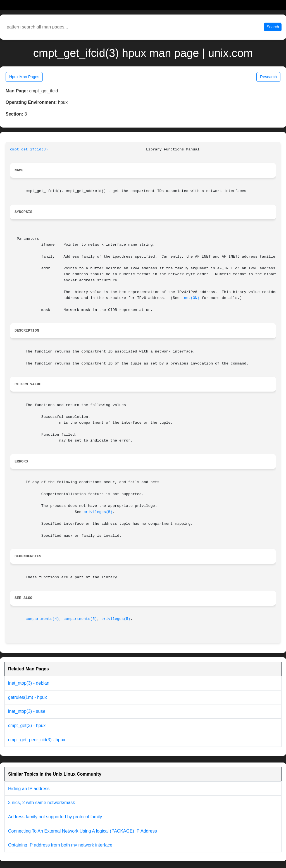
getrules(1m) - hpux (28, 697)
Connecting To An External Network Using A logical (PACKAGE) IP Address (83, 831)
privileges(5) (98, 512)
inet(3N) (190, 298)
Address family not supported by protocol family (55, 817)
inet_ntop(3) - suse (27, 711)
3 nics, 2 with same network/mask (41, 803)
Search (273, 27)
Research (268, 77)
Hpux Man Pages (24, 77)
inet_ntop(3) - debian (29, 683)
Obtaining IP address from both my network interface (60, 845)
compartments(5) (80, 619)
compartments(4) (42, 619)
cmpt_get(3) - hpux (27, 726)
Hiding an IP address (29, 789)
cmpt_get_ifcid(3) (29, 149)
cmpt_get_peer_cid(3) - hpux (37, 740)
